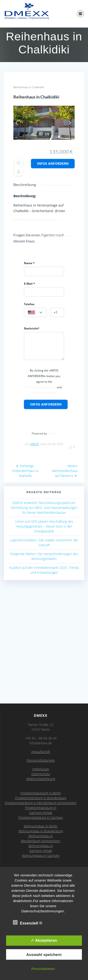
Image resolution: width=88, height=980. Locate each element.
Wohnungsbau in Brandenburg (41, 831)
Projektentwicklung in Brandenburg (41, 798)
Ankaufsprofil (41, 752)
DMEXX (34, 444)
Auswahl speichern (44, 955)
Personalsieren (43, 969)
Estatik (52, 433)
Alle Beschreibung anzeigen (38, 219)
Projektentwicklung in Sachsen (41, 817)
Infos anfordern (53, 163)
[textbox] (35, 313)
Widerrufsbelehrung (41, 779)
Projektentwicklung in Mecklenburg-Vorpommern (41, 803)
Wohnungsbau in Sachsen (41, 856)
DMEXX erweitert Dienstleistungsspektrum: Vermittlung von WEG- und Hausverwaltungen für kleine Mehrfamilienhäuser (44, 508)
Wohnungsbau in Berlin (41, 826)
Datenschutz (41, 774)
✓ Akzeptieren (44, 940)
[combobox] (35, 312)
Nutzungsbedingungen (41, 387)
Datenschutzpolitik (44, 393)
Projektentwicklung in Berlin (41, 793)
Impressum (41, 769)
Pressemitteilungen (41, 760)
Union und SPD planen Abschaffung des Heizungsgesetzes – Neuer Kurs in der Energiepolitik (44, 526)
